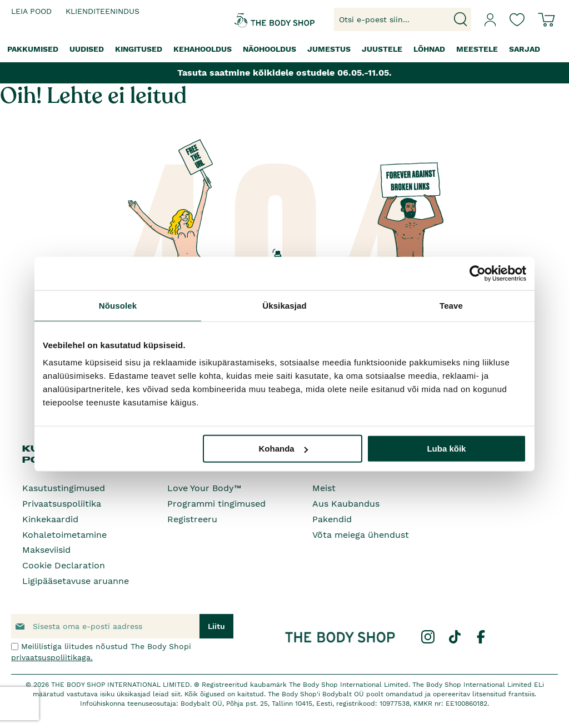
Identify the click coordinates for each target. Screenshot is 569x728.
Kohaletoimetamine (64, 535)
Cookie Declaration (64, 565)
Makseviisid (46, 550)
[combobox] (403, 19)
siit (176, 694)
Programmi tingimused (216, 504)
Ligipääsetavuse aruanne (76, 581)
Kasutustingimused (64, 488)
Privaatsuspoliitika (62, 504)
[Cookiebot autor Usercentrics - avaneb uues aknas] (478, 273)
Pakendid (332, 519)
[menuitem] (33, 49)
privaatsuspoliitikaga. (52, 657)
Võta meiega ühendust (361, 535)
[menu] (284, 49)
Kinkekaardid (50, 519)
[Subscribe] (216, 626)
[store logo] (254, 19)
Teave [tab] (451, 305)
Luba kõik (446, 449)
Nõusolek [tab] (118, 305)
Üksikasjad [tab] (284, 305)
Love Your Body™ (204, 488)
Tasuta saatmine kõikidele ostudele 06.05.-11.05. (284, 73)
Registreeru (192, 519)
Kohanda (283, 449)
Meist (324, 488)
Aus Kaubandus (346, 504)
